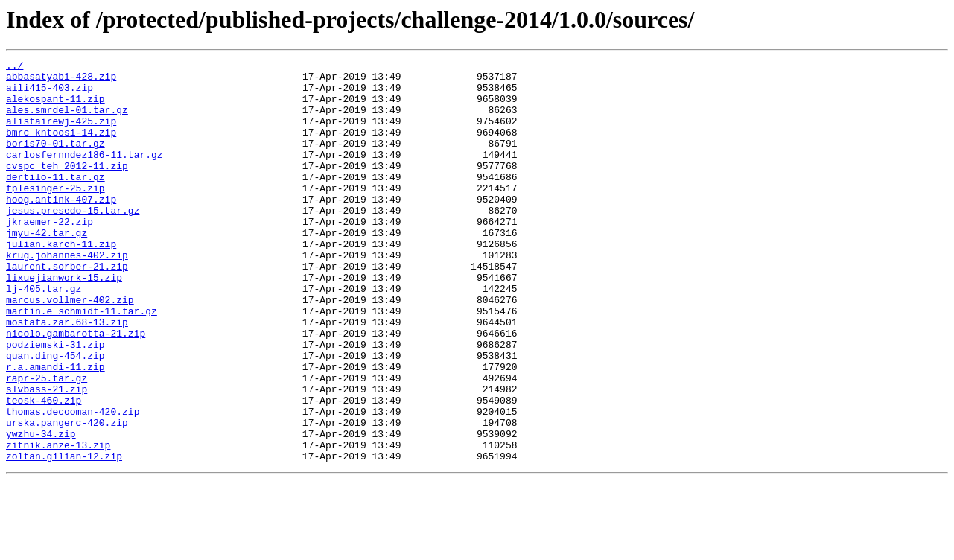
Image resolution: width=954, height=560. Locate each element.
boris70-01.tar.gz (55, 161)
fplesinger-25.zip (55, 214)
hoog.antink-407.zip (61, 228)
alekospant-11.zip (55, 107)
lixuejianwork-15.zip (64, 322)
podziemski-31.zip (55, 402)
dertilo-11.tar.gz (55, 201)
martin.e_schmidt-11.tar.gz (82, 362)
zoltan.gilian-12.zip (64, 536)
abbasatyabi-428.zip (61, 80)
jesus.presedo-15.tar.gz (73, 241)
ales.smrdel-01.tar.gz (67, 121)
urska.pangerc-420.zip (67, 496)
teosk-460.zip (44, 469)
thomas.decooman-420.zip (73, 483)
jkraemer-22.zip (50, 255)
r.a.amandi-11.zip (55, 429)
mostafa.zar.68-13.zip (67, 375)
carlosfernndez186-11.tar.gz (85, 174)
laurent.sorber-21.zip (67, 308)
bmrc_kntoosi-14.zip (61, 147)
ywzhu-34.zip (41, 509)
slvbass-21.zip (47, 456)
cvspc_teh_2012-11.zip (67, 188)
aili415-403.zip (50, 94)
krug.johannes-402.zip (67, 295)
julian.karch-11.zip (61, 281)
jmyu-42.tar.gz (47, 268)
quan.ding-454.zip (55, 416)
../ (15, 67)
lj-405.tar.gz (44, 335)
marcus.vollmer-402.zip (70, 349)
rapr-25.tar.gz (47, 442)
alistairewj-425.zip (61, 134)
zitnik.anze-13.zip (58, 523)
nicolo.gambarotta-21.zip (76, 389)
